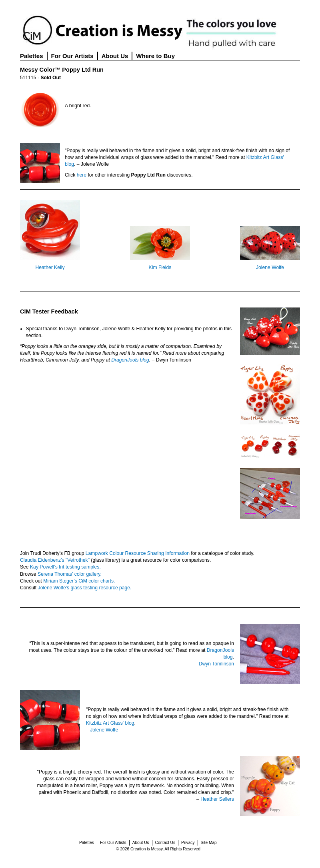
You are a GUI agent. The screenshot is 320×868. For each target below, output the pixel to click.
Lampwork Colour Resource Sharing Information (138, 553)
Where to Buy (155, 56)
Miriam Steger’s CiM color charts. (79, 581)
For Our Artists (72, 56)
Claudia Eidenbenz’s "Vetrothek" (55, 560)
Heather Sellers (217, 799)
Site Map (209, 843)
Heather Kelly (50, 267)
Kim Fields (160, 267)
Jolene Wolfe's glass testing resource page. (85, 588)
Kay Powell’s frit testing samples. (65, 567)
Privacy (188, 843)
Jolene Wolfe (270, 267)
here (82, 175)
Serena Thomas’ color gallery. (70, 574)
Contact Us (165, 843)
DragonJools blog (130, 360)
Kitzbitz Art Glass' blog (110, 723)
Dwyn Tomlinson (216, 664)
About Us (115, 56)
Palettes (32, 56)
